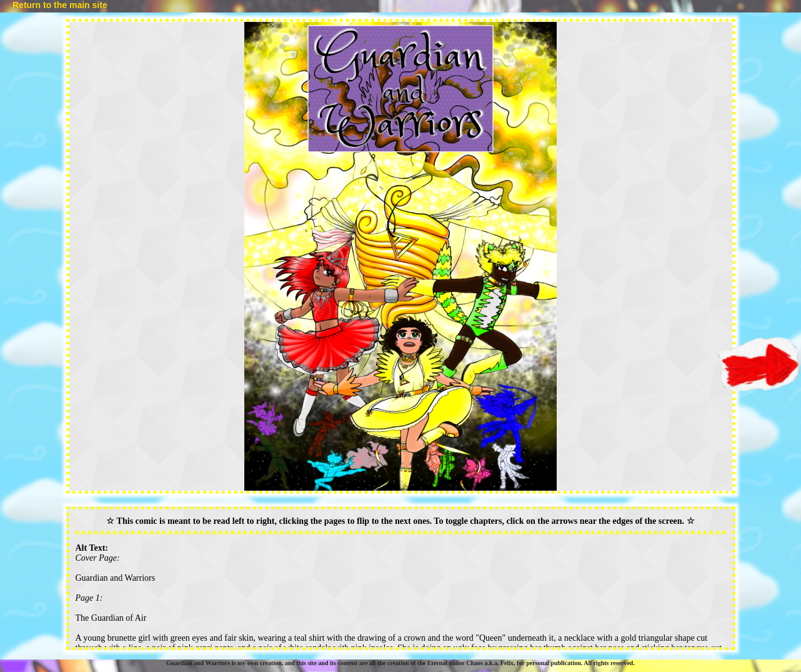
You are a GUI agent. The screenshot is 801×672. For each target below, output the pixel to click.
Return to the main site (60, 5)
